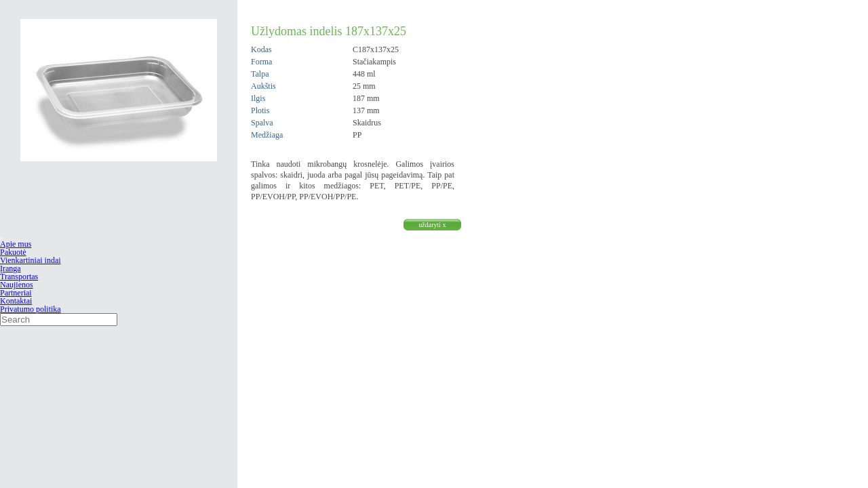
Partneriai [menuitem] (16, 293)
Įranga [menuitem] (11, 268)
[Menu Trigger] (1, 239)
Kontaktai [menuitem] (16, 301)
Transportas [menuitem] (19, 277)
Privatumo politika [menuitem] (31, 309)
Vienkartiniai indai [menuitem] (31, 260)
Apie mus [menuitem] (16, 244)
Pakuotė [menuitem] (13, 252)
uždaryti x (432, 225)
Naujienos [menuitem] (17, 285)
